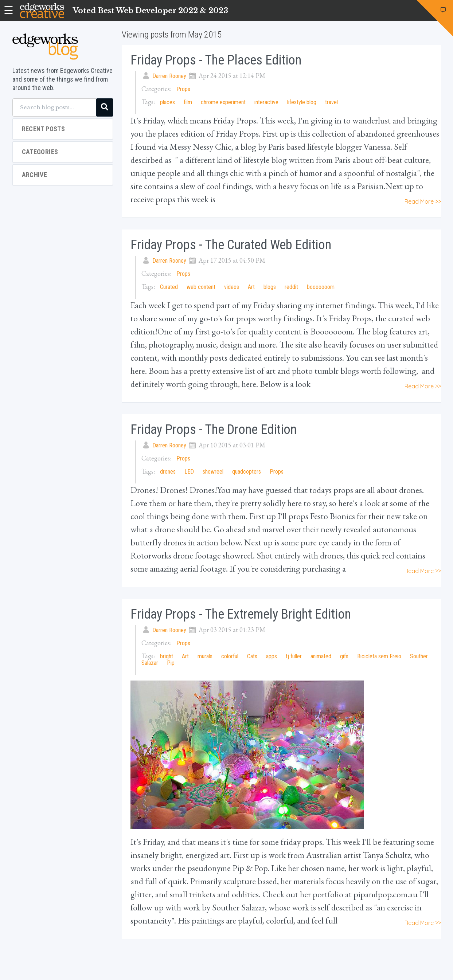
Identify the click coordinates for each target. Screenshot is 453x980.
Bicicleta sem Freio (379, 656)
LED (189, 472)
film (188, 102)
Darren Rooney (169, 76)
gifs (344, 656)
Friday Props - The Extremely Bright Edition (241, 614)
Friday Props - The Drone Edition (214, 430)
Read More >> (423, 201)
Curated (169, 287)
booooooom (321, 287)
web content (201, 287)
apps (272, 656)
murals (205, 656)
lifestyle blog (302, 102)
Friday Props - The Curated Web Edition (231, 245)
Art (252, 287)
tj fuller (294, 656)
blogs (270, 287)
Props (183, 89)
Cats (252, 656)
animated (321, 656)
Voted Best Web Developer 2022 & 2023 (151, 11)
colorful (230, 656)
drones (168, 472)
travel (331, 102)
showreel (213, 472)
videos (232, 287)
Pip (171, 663)
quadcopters (247, 472)
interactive (266, 102)
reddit (291, 287)
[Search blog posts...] (54, 107)
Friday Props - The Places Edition (216, 60)
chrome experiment (223, 102)
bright (167, 656)
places (167, 102)
